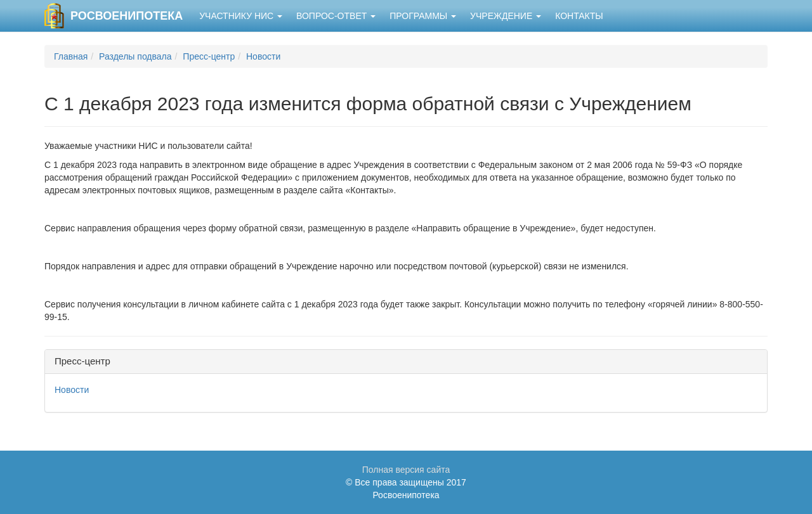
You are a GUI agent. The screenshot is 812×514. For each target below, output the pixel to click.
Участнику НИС (241, 16)
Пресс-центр (209, 56)
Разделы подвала (135, 56)
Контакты (579, 16)
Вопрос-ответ (336, 16)
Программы (423, 16)
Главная (71, 56)
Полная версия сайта (406, 470)
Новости (263, 56)
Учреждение (506, 16)
